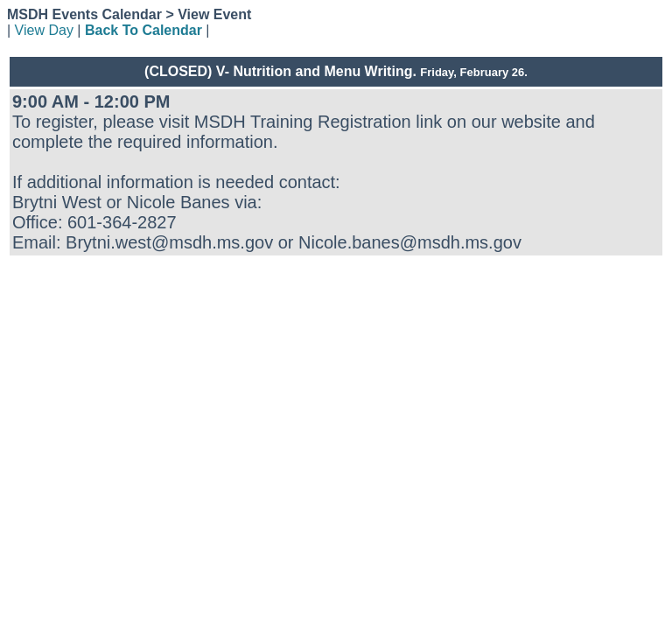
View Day (44, 30)
